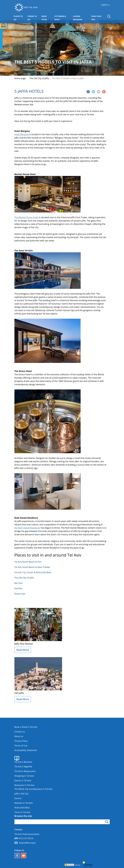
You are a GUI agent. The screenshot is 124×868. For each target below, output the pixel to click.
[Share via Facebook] (88, 92)
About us (19, 736)
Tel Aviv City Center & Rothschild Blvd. (33, 572)
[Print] (104, 92)
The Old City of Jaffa (39, 78)
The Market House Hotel (26, 217)
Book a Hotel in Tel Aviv (26, 727)
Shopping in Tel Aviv (24, 776)
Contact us (20, 732)
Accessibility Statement (26, 750)
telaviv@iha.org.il (27, 843)
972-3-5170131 (26, 838)
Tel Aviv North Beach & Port (28, 562)
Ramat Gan (20, 594)
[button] (109, 16)
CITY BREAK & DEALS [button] (62, 18)
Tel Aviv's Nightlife (23, 767)
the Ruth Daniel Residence (27, 528)
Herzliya (18, 588)
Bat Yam (19, 583)
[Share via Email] (99, 92)
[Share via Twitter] (93, 92)
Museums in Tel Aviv (24, 785)
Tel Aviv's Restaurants (25, 771)
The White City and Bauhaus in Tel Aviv (33, 789)
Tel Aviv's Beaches (23, 762)
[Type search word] (62, 822)
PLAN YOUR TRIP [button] (98, 18)
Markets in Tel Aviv (24, 803)
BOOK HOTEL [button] (47, 18)
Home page (20, 78)
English (104, 5)
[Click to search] (107, 822)
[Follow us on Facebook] (17, 856)
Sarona (18, 798)
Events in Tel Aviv (23, 780)
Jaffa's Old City (21, 794)
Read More (23, 650)
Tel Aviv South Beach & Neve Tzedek (32, 567)
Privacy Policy (21, 741)
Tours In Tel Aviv (22, 812)
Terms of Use (21, 746)
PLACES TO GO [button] (20, 18)
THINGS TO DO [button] (33, 18)
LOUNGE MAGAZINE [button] (82, 18)
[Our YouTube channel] (24, 856)
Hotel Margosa (22, 134)
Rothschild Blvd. (22, 808)
